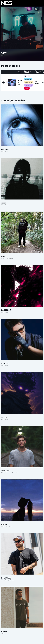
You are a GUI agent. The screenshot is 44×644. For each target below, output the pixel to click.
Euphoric (29, 82)
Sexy (27, 88)
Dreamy (28, 79)
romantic (28, 85)
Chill (27, 76)
